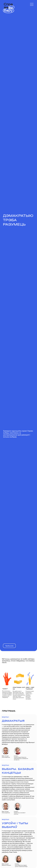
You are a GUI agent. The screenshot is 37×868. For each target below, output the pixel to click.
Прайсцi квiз (9, 646)
